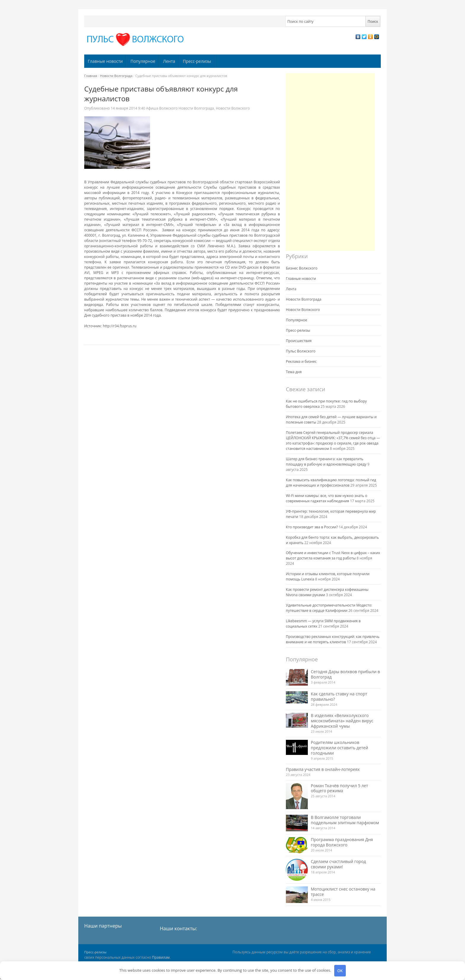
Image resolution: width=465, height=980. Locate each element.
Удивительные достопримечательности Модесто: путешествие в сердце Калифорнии (329, 608)
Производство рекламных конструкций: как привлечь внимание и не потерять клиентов (333, 639)
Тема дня (294, 372)
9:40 (128, 108)
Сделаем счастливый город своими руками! (338, 864)
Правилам (161, 957)
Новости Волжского (233, 108)
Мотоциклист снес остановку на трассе (343, 892)
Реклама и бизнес (301, 361)
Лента (169, 61)
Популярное (143, 61)
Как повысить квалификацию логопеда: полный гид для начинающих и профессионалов (331, 483)
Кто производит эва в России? (312, 527)
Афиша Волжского (162, 108)
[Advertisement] (330, 162)
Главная (91, 76)
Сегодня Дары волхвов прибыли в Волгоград (345, 674)
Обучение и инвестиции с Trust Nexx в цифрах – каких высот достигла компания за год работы (333, 555)
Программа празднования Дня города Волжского (342, 842)
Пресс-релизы (197, 61)
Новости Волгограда (116, 76)
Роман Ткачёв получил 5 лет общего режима (339, 788)
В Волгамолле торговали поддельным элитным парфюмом (345, 820)
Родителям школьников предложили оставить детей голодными (339, 748)
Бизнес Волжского (302, 268)
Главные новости (105, 61)
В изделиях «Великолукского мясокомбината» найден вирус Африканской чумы (342, 721)
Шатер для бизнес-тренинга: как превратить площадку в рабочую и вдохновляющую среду (326, 462)
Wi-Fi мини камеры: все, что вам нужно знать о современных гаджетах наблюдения (327, 498)
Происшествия (299, 341)
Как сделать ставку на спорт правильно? (339, 696)
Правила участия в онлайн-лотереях (323, 769)
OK (340, 971)
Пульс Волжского (301, 351)
